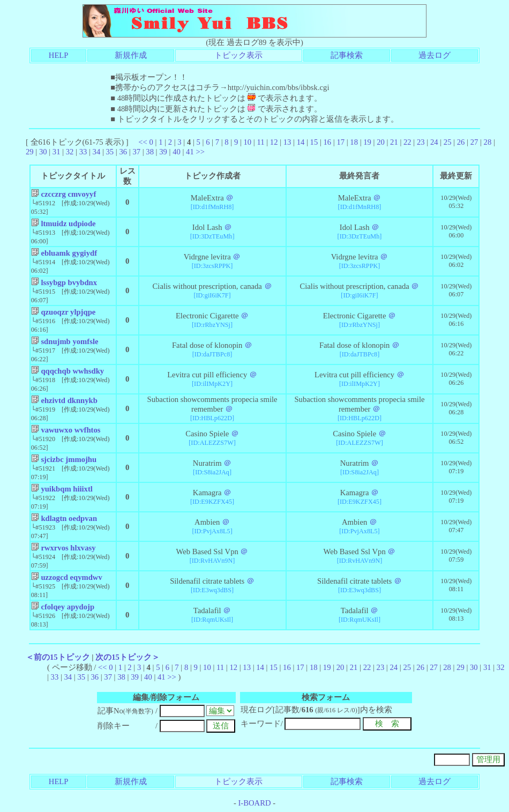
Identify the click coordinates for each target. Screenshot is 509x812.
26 (461, 142)
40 (177, 152)
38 (150, 152)
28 (488, 142)
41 (190, 152)
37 (136, 152)
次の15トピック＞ (128, 657)
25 (448, 142)
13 (287, 142)
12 (274, 142)
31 (57, 152)
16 (328, 142)
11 (260, 142)
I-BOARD (254, 803)
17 (340, 142)
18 (354, 142)
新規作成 (131, 55)
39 (163, 152)
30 (43, 152)
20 (381, 142)
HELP (59, 55)
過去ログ (435, 55)
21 (394, 142)
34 (97, 152)
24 (434, 142)
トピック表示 (238, 55)
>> (200, 152)
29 (30, 152)
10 (248, 142)
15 (314, 142)
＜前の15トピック (58, 657)
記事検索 (347, 55)
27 (474, 142)
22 (407, 142)
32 (70, 152)
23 (421, 142)
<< (143, 142)
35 (110, 152)
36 (123, 152)
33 (83, 152)
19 (367, 142)
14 (301, 142)
